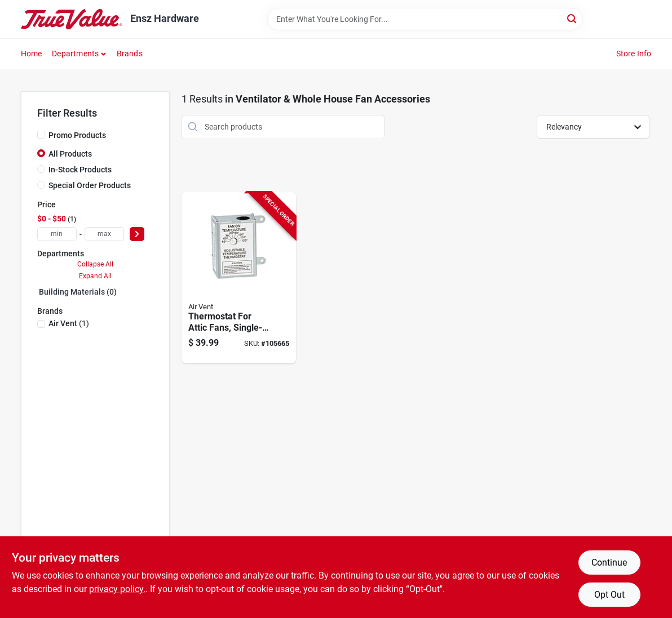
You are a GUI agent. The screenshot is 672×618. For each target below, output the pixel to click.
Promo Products (77, 135)
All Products (70, 154)
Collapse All (95, 264)
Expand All (95, 276)
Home (32, 54)
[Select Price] (137, 234)
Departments (75, 54)
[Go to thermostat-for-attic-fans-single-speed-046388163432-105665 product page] (239, 278)
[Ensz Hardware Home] (72, 19)
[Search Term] (425, 19)
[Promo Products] (41, 135)
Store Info (634, 54)
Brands (130, 54)
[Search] (572, 18)
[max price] (104, 234)
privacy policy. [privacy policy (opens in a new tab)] (117, 589)
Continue (609, 563)
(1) (69, 323)
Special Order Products (90, 185)
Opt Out (609, 595)
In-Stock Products (80, 170)
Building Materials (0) (78, 292)
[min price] (57, 234)
